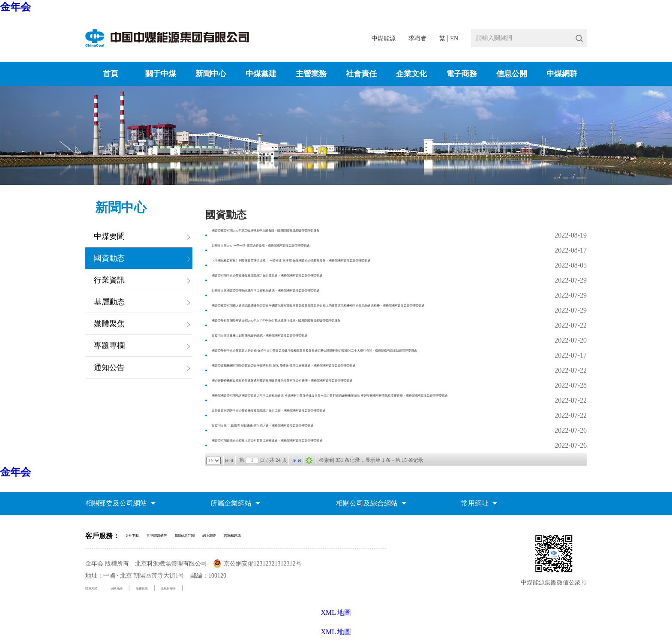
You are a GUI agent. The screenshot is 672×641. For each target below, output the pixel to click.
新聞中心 (211, 74)
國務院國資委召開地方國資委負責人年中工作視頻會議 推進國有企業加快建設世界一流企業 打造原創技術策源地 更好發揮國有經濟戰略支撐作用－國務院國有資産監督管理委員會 (371, 400)
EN (454, 38)
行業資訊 (109, 280)
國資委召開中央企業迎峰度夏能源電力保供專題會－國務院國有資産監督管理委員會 (339, 280)
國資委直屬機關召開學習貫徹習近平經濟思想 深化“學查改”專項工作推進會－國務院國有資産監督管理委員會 (371, 370)
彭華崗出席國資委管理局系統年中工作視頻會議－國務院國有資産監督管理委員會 (335, 295)
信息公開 (512, 74)
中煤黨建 (261, 74)
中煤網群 (562, 74)
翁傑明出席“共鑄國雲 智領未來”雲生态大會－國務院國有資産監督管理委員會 (329, 430)
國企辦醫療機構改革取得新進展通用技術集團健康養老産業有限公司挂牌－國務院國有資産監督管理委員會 (371, 385)
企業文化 (411, 74)
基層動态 (109, 302)
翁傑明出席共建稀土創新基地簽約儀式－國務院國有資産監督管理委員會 (321, 340)
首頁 (111, 74)
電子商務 (462, 74)
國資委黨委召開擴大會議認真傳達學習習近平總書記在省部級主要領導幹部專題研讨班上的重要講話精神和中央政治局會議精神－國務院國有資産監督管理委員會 (371, 310)
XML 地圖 (336, 632)
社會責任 (361, 74)
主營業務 (311, 74)
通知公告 (109, 367)
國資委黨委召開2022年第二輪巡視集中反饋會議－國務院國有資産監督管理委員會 (335, 235)
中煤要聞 (109, 236)
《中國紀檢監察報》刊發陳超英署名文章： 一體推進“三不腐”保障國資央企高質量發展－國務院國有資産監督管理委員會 (371, 265)
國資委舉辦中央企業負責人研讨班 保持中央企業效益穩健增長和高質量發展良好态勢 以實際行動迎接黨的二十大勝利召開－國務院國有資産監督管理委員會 (371, 355)
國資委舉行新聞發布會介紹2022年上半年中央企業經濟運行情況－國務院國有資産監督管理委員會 (359, 325)
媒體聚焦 (109, 324)
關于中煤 (161, 74)
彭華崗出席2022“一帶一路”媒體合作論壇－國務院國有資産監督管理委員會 (324, 250)
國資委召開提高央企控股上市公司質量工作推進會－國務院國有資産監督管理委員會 (339, 445)
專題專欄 (109, 346)
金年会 (15, 7)
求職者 (417, 38)
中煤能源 (384, 38)
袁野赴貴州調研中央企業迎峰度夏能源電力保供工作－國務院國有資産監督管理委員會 (342, 415)
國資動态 (575, 177)
